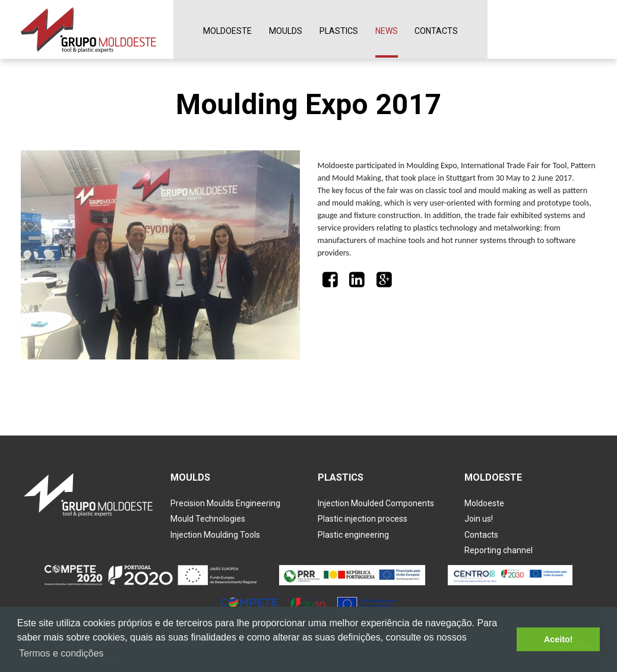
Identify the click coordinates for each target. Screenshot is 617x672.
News (387, 31)
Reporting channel (499, 550)
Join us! (479, 519)
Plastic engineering (353, 535)
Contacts (436, 31)
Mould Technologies (208, 519)
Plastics (339, 31)
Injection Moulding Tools (215, 535)
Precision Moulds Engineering (225, 503)
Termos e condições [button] (61, 653)
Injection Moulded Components (376, 503)
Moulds (286, 31)
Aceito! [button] (559, 639)
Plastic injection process (363, 519)
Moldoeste (227, 31)
